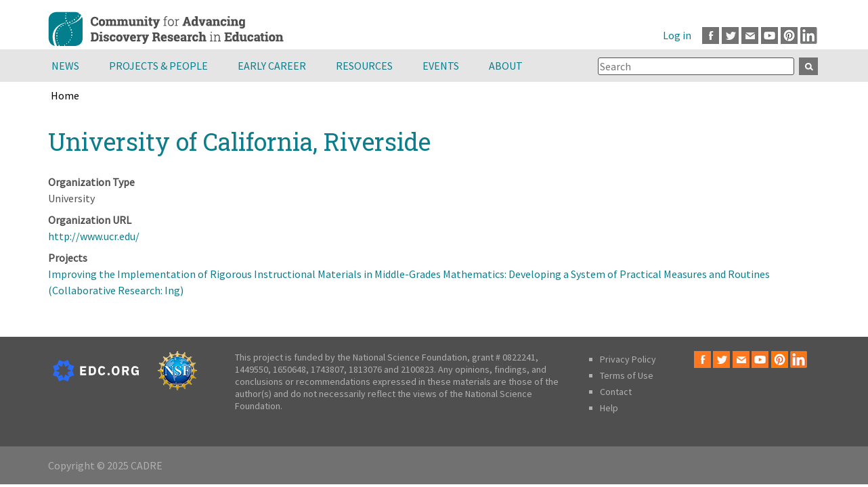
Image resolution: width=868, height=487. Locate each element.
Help (609, 408)
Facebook (711, 36)
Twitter (730, 36)
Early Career (272, 66)
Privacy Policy (628, 359)
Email (750, 36)
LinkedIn (809, 36)
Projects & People (158, 66)
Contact (616, 392)
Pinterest (789, 36)
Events (441, 66)
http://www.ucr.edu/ (94, 236)
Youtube (769, 36)
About (506, 66)
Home (65, 95)
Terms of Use (627, 375)
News (65, 66)
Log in (677, 35)
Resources (364, 66)
